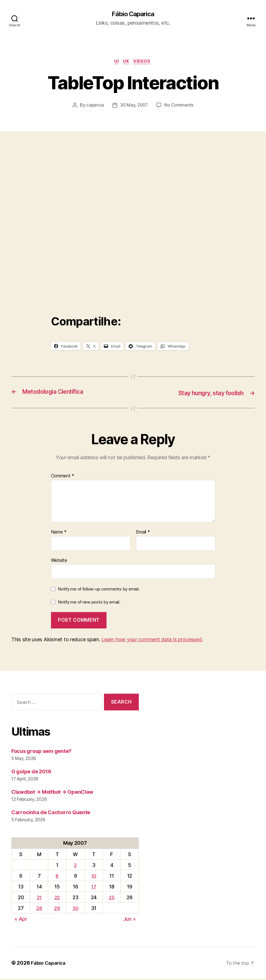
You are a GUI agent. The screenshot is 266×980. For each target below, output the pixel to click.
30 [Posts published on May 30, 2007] (75, 909)
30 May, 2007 (134, 107)
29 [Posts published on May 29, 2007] (57, 909)
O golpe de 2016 (31, 772)
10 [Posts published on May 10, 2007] (94, 877)
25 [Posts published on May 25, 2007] (112, 898)
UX (127, 62)
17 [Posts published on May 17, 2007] (94, 888)
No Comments (180, 107)
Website (59, 561)
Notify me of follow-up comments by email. (99, 590)
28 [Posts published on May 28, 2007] (39, 909)
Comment (63, 477)
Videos (144, 62)
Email (143, 533)
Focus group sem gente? (41, 752)
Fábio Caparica (133, 14)
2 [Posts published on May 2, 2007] (75, 866)
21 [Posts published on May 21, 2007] (39, 898)
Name (59, 533)
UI (116, 62)
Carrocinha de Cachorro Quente (51, 813)
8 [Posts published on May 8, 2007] (57, 877)
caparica (94, 107)
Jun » (129, 920)
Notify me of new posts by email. (89, 603)
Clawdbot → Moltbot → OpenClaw (52, 793)
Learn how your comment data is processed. (152, 641)
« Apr (21, 920)
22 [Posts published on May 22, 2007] (57, 898)
